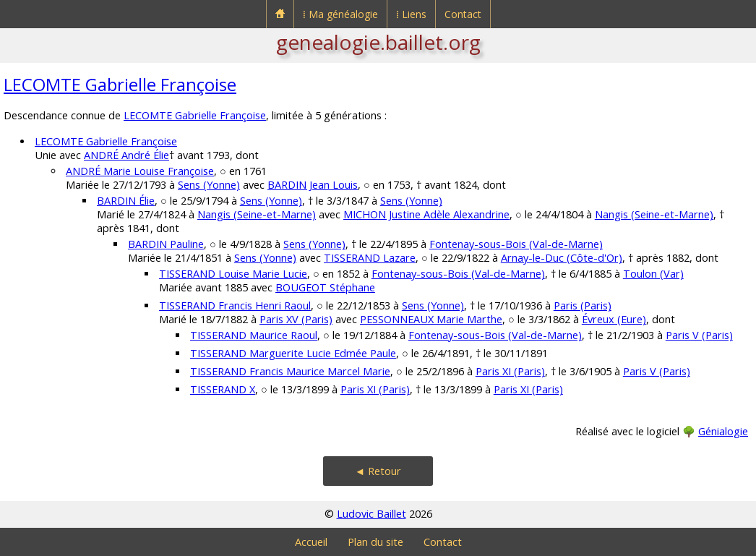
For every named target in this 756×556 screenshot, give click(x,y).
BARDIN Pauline (166, 244)
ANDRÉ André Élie (126, 155)
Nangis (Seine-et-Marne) (257, 214)
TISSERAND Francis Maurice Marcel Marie (290, 371)
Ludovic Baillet (371, 514)
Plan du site (375, 542)
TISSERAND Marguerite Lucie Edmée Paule (293, 353)
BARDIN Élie (126, 201)
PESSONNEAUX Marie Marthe (431, 319)
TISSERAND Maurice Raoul (254, 335)
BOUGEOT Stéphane (325, 287)
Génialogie (723, 431)
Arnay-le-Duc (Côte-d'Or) (562, 258)
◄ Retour (378, 471)
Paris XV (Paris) (296, 319)
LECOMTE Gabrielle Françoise (120, 84)
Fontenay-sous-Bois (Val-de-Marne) (516, 244)
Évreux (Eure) (614, 319)
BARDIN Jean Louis (313, 185)
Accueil (311, 542)
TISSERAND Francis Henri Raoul (235, 305)
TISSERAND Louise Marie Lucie (233, 274)
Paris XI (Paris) (510, 371)
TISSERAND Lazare (370, 258)
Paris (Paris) (583, 305)
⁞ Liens (411, 14)
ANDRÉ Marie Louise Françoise (140, 171)
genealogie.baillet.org (378, 42)
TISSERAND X (223, 389)
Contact (463, 14)
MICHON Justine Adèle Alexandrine (426, 214)
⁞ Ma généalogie (340, 14)
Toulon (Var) (653, 274)
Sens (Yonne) (209, 185)
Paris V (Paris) (699, 335)
